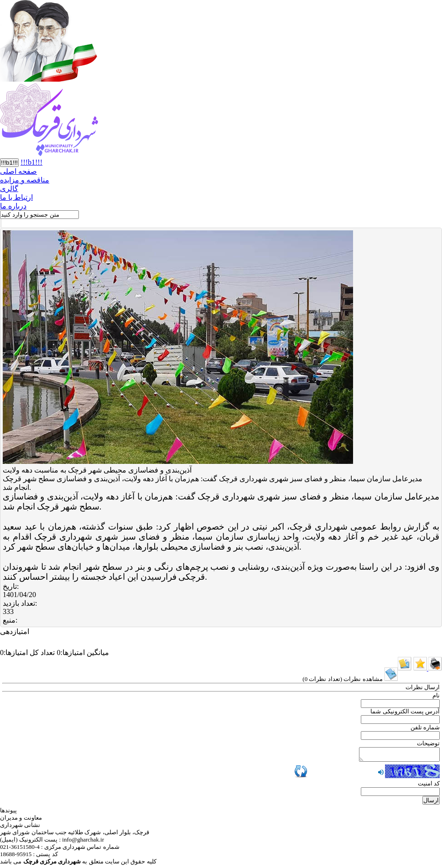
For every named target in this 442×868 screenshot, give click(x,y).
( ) (350, 679)
